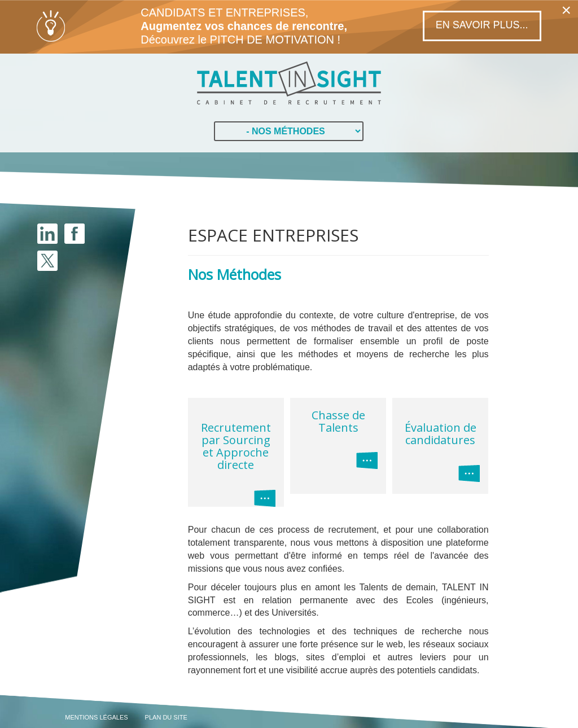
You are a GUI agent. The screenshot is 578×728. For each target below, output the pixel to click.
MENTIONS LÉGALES (96, 717)
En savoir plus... (482, 25)
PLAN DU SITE (166, 717)
